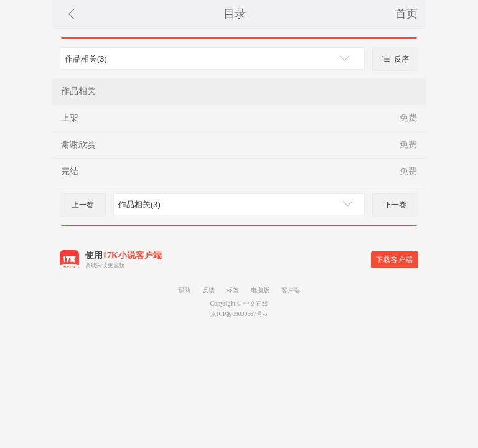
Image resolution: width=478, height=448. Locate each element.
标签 (233, 290)
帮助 (184, 290)
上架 (70, 118)
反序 (395, 59)
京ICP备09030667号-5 (239, 314)
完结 (70, 171)
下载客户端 (395, 259)
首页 (406, 14)
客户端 (291, 290)
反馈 (209, 290)
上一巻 (83, 205)
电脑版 (260, 290)
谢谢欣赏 (78, 145)
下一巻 (395, 205)
